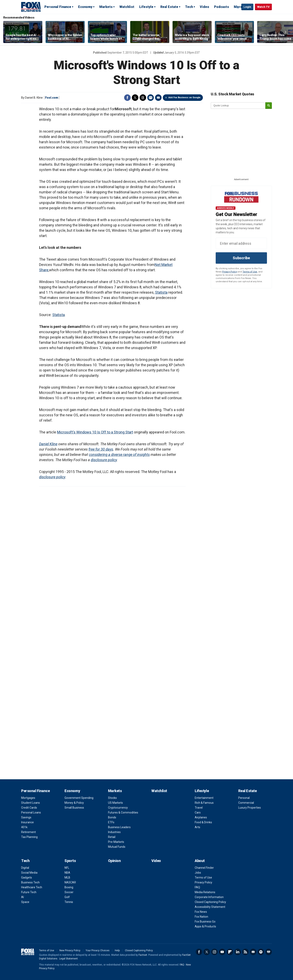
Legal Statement (68, 959)
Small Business (74, 808)
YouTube (222, 952)
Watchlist (127, 7)
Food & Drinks (203, 822)
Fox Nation (201, 917)
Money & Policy (74, 803)
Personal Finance (58, 7)
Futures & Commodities (123, 812)
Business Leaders (119, 827)
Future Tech (29, 892)
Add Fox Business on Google (184, 98)
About (200, 861)
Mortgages (28, 798)
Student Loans (31, 803)
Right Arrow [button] (285, 32)
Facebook (127, 98)
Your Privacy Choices (98, 950)
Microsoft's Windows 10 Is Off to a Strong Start (95, 432)
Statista (161, 292)
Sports (70, 861)
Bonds (112, 817)
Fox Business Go (205, 922)
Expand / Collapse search (237, 7)
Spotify (261, 952)
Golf (67, 897)
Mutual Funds (117, 847)
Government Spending (79, 798)
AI (22, 897)
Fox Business (31, 7)
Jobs (198, 873)
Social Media (29, 873)
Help (117, 950)
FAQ (197, 887)
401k (24, 827)
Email (158, 98)
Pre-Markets (116, 842)
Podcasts (221, 7)
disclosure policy (104, 460)
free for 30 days (101, 449)
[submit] (269, 106)
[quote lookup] (238, 106)
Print (151, 98)
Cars (198, 812)
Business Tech (30, 882)
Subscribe (241, 258)
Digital (25, 868)
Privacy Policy (230, 272)
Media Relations (205, 892)
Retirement (28, 832)
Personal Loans (31, 812)
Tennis (69, 902)
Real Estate (169, 7)
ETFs (111, 822)
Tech (189, 7)
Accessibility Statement (210, 907)
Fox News (201, 912)
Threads (143, 98)
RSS (245, 952)
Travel (199, 808)
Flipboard (230, 952)
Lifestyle (146, 7)
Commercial (246, 803)
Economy (85, 7)
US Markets (115, 803)
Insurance (27, 822)
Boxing (69, 887)
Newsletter (253, 952)
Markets (106, 7)
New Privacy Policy (70, 950)
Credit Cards (29, 808)
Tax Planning (29, 837)
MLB (67, 877)
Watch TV (263, 7)
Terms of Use (250, 272)
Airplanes (201, 817)
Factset (143, 955)
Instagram (214, 952)
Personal (244, 798)
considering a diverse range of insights (119, 455)
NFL (67, 868)
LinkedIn (238, 952)
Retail (112, 837)
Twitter (135, 98)
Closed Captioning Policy (210, 902)
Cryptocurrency (118, 808)
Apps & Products (205, 926)
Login (247, 7)
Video (204, 7)
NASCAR (70, 882)
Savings (26, 817)
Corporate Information (209, 897)
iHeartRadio (269, 952)
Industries (114, 832)
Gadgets (27, 877)
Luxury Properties (250, 808)
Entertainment (204, 798)
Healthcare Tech (32, 887)
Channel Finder (204, 868)
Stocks (112, 798)
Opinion (114, 861)
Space (25, 902)
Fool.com (52, 98)
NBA (67, 873)
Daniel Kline (48, 444)
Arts (197, 827)
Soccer (69, 892)
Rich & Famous (204, 803)
